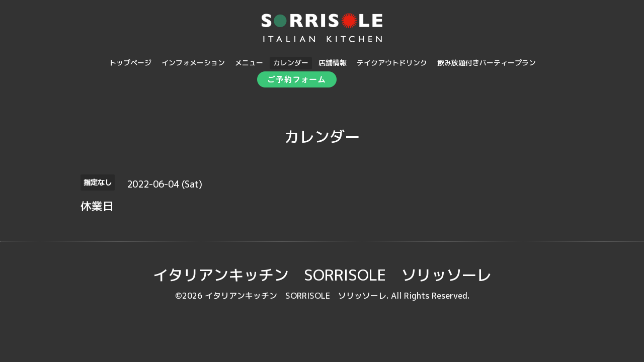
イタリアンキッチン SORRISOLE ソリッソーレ (322, 275)
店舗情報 (333, 63)
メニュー (249, 63)
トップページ (130, 63)
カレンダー (291, 63)
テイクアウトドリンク (392, 63)
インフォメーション (193, 63)
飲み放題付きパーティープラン (487, 63)
